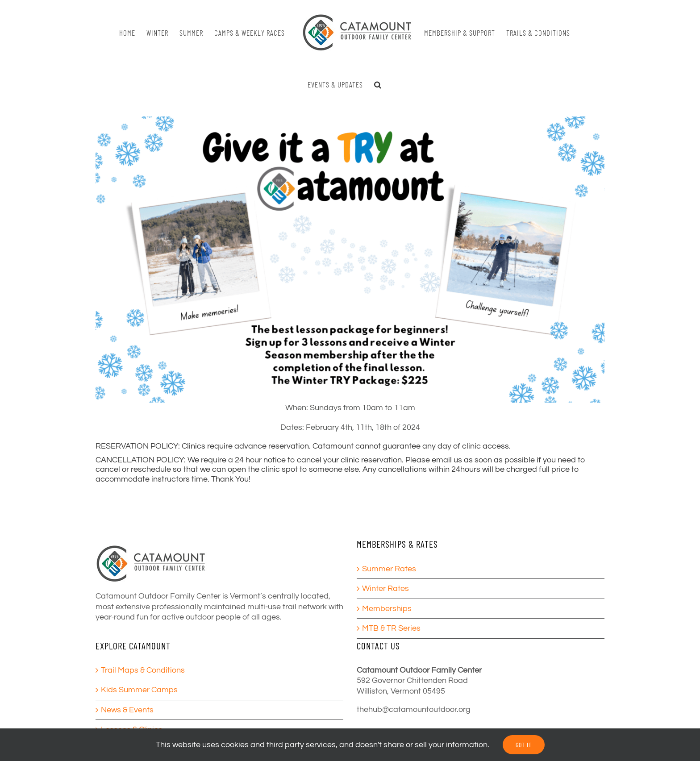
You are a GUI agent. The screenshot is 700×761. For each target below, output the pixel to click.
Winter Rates (385, 588)
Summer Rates (389, 569)
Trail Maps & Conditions (143, 670)
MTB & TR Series (391, 628)
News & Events (127, 710)
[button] (378, 84)
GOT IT (524, 745)
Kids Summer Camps (139, 690)
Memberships (387, 609)
